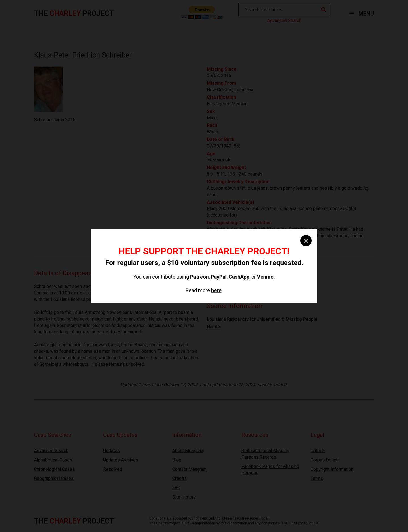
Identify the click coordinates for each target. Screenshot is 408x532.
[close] (306, 241)
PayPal (219, 277)
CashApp (239, 277)
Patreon (199, 277)
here (216, 290)
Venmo (265, 277)
